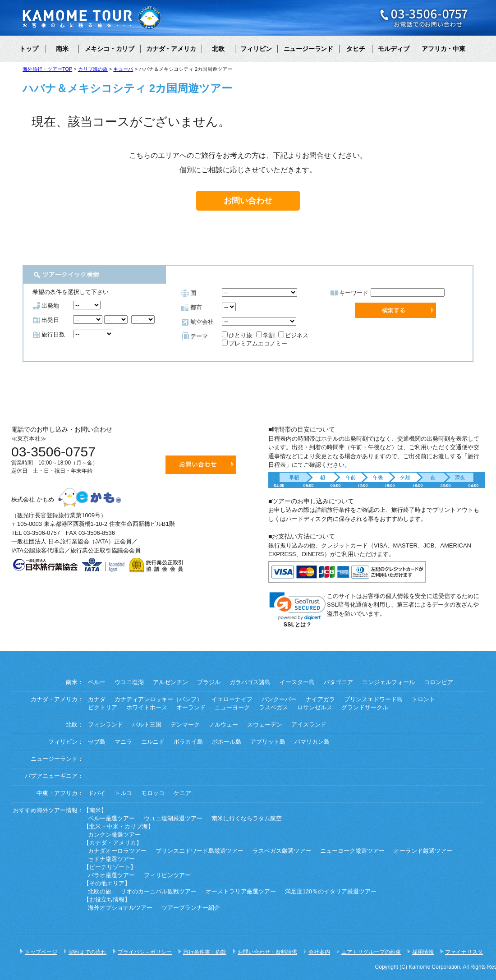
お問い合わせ (248, 201)
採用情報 (423, 952)
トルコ (123, 793)
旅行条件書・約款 (205, 952)
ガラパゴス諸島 (250, 682)
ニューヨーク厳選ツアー (352, 851)
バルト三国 (147, 725)
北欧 (218, 49)
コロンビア (439, 682)
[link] (298, 606)
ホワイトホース (147, 708)
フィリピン (256, 49)
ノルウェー (223, 725)
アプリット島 (268, 742)
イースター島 (297, 682)
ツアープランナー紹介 (191, 908)
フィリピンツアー (167, 875)
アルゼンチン (170, 682)
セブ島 (97, 742)
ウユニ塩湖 (129, 682)
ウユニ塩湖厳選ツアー (173, 819)
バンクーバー (279, 699)
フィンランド (106, 725)
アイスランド (309, 725)
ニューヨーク (232, 708)
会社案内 (319, 952)
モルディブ (394, 49)
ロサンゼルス (315, 708)
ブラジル (209, 682)
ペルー (97, 682)
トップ (29, 49)
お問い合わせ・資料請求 (267, 952)
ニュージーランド (308, 49)
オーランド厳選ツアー (423, 851)
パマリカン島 (312, 742)
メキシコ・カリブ (110, 49)
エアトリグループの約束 (371, 952)
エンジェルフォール (388, 682)
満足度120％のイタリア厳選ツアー (331, 892)
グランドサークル (365, 708)
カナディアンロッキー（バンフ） (158, 699)
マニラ (123, 742)
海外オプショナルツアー (120, 908)
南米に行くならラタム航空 (247, 819)
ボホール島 (227, 742)
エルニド (153, 742)
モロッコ (153, 793)
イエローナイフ (232, 699)
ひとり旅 (237, 335)
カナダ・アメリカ (171, 49)
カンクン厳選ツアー (114, 835)
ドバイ (97, 793)
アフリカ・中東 (443, 49)
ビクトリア (103, 708)
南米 (62, 49)
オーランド (191, 708)
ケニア (182, 793)
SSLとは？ (298, 625)
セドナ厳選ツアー (111, 859)
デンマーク (185, 725)
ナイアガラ (320, 699)
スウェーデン (265, 725)
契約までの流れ (87, 952)
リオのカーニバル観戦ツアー (158, 892)
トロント (423, 699)
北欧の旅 (100, 892)
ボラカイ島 (188, 742)
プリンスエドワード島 (373, 699)
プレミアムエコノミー (255, 343)
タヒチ (356, 49)
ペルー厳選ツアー (111, 819)
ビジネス (293, 335)
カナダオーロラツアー (117, 851)
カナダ (97, 699)
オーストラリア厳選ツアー (241, 892)
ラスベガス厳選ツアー (282, 851)
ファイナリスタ (464, 952)
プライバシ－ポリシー (145, 952)
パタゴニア (338, 682)
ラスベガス (273, 708)
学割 (265, 335)
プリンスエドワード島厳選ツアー (200, 851)
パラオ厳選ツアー (111, 875)
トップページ (41, 952)
